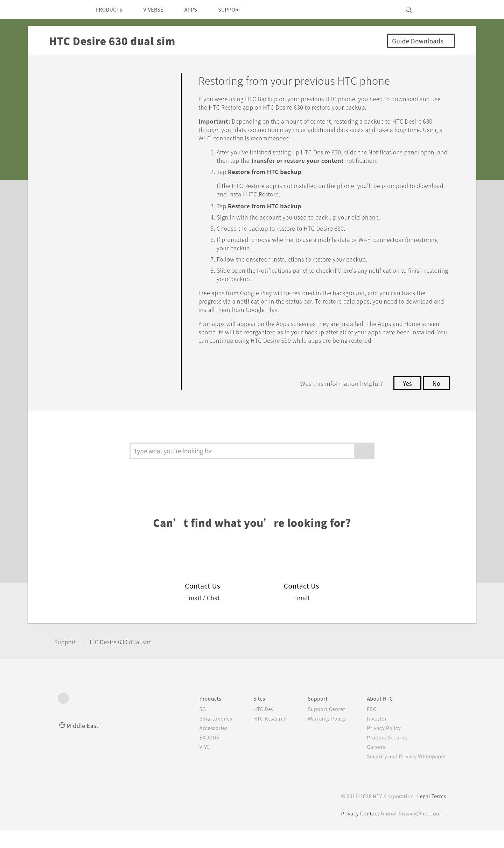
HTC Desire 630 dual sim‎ (128, 658)
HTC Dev (253, 726)
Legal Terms (430, 813)
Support (67, 658)
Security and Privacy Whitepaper (404, 773)
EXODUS (196, 754)
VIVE (191, 764)
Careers (371, 764)
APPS (200, 9)
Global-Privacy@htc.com (409, 830)
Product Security (383, 754)
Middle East (84, 742)
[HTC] (66, 9)
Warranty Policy (319, 735)
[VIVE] (437, 9)
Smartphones (202, 735)
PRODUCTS (111, 9)
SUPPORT (242, 9)
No (436, 400)
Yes (405, 400)
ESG (366, 726)
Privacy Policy (379, 745)
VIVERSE (159, 9)
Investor (372, 735)
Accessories (200, 745)
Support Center (319, 726)
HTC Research (259, 735)
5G (188, 726)
